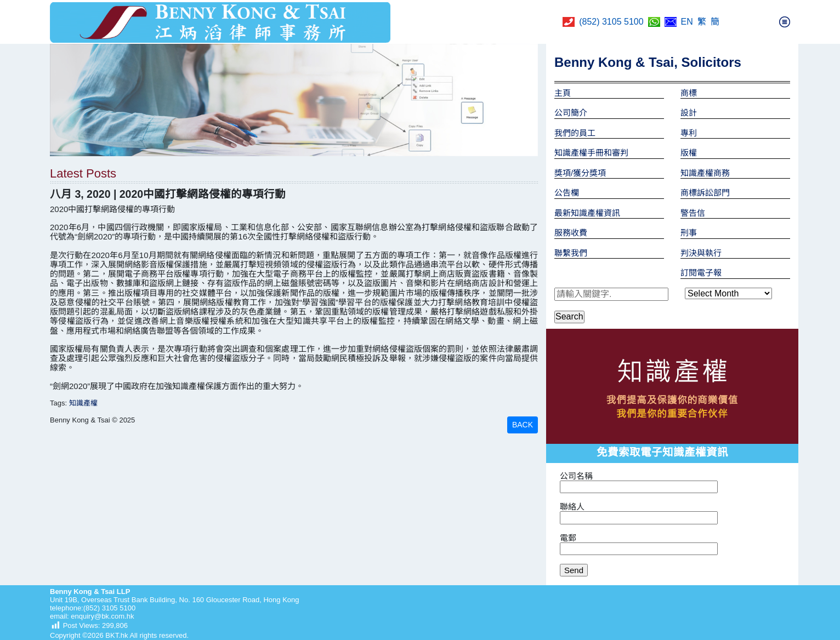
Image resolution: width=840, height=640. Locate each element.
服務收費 (571, 233)
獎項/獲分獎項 (580, 173)
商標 (689, 93)
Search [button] (569, 316)
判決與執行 (701, 253)
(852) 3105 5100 (611, 22)
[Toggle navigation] (785, 22)
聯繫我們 (571, 253)
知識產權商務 (705, 173)
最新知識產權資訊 (587, 213)
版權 (689, 153)
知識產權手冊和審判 (591, 153)
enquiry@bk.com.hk (102, 616)
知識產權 (83, 403)
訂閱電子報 (701, 273)
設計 (689, 113)
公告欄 (567, 193)
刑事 (689, 233)
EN (687, 22)
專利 (689, 133)
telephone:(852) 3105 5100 (93, 608)
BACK (523, 425)
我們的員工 (575, 133)
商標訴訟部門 (705, 193)
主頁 (563, 93)
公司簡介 (571, 113)
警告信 (693, 213)
